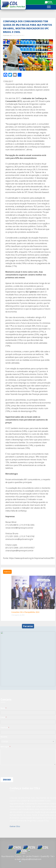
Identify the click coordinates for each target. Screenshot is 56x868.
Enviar (7, 780)
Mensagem (5, 747)
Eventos (7, 572)
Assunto (4, 737)
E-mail (4, 717)
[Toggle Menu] (49, 7)
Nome (3, 708)
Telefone (5, 728)
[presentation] (19, 776)
